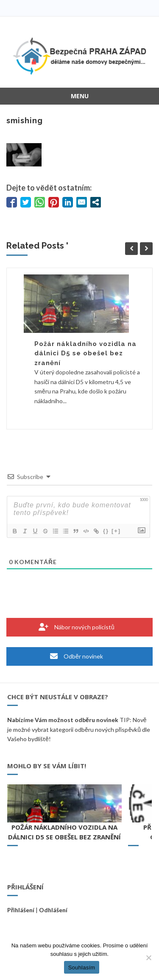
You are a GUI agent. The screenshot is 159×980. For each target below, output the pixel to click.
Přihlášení (21, 910)
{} (106, 531)
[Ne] (148, 958)
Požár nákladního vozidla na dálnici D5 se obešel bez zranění (85, 353)
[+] (116, 531)
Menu (80, 96)
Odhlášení (53, 910)
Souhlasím (82, 968)
